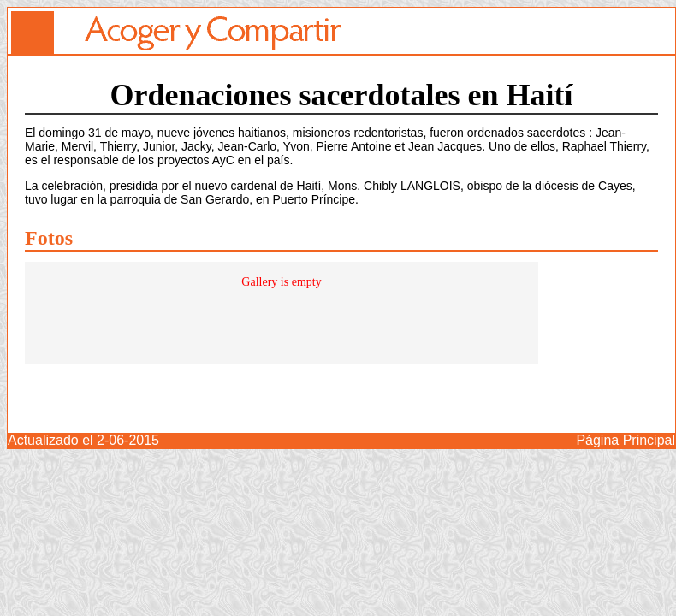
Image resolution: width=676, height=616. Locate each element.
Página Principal (626, 440)
